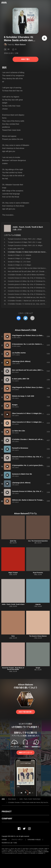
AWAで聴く (25, 59)
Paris (13, 636)
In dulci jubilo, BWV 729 (16, 249)
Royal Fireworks (38, 573)
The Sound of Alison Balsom (38, 636)
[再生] (44, 38)
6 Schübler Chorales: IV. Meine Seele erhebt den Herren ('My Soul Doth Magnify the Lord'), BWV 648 (29, 802)
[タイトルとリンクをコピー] (32, 318)
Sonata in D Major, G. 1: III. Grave (19, 262)
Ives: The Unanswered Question (38, 541)
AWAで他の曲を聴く (25, 712)
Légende (38, 604)
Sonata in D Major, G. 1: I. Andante (19, 255)
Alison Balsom (20, 45)
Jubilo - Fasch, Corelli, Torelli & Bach (28, 227)
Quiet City (13, 541)
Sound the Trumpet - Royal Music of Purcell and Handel (13, 669)
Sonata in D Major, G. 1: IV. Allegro (19, 265)
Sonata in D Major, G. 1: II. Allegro (19, 258)
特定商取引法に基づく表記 (9, 843)
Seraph (38, 668)
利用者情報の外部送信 (34, 840)
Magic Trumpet (13, 573)
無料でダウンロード (25, 753)
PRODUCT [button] (7, 811)
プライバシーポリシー (17, 840)
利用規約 (4, 840)
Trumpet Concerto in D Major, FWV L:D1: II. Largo (25, 242)
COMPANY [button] (7, 819)
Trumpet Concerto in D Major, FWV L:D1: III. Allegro (25, 245)
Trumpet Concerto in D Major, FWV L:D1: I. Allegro (25, 239)
